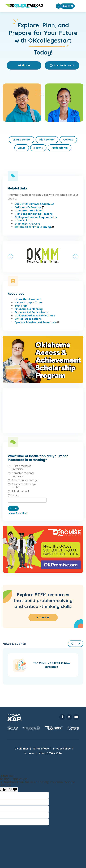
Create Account (62, 65)
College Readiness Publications (35, 316)
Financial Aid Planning (29, 309)
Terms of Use (41, 749)
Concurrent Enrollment (29, 211)
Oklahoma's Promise (29, 207)
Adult (22, 148)
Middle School (21, 140)
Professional (60, 148)
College (68, 140)
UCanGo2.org (23, 220)
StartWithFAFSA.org (28, 224)
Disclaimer (21, 749)
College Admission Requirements (36, 217)
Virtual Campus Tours (29, 302)
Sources (29, 753)
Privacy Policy (62, 749)
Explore (43, 617)
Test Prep (21, 306)
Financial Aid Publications (31, 312)
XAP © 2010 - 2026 (50, 753)
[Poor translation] (13, 789)
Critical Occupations (28, 319)
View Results (17, 513)
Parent (38, 148)
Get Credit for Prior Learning (34, 227)
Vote (13, 508)
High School (47, 140)
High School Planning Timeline (34, 214)
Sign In (68, 6)
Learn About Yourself (28, 299)
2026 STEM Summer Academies (35, 204)
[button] (58, 6)
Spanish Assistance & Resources (37, 322)
